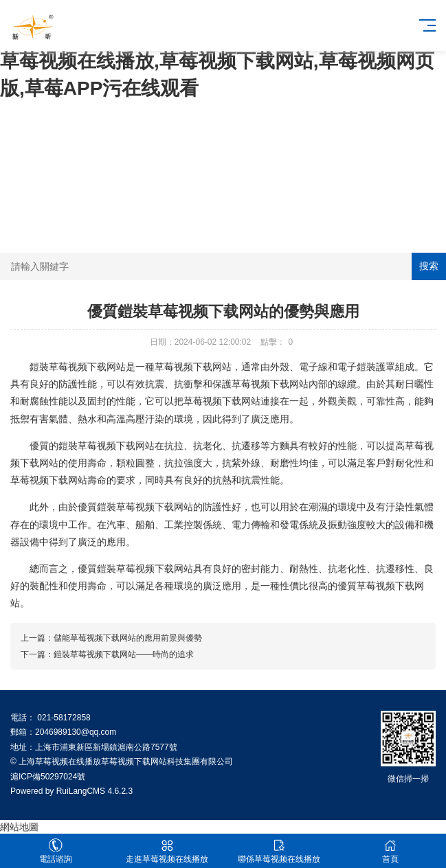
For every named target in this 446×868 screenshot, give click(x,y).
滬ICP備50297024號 (48, 777)
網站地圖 (19, 827)
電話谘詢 (56, 851)
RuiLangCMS (81, 791)
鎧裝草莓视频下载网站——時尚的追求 (124, 654)
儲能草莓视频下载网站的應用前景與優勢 (128, 638)
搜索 (429, 266)
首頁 (390, 851)
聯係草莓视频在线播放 (279, 851)
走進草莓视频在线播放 (167, 851)
